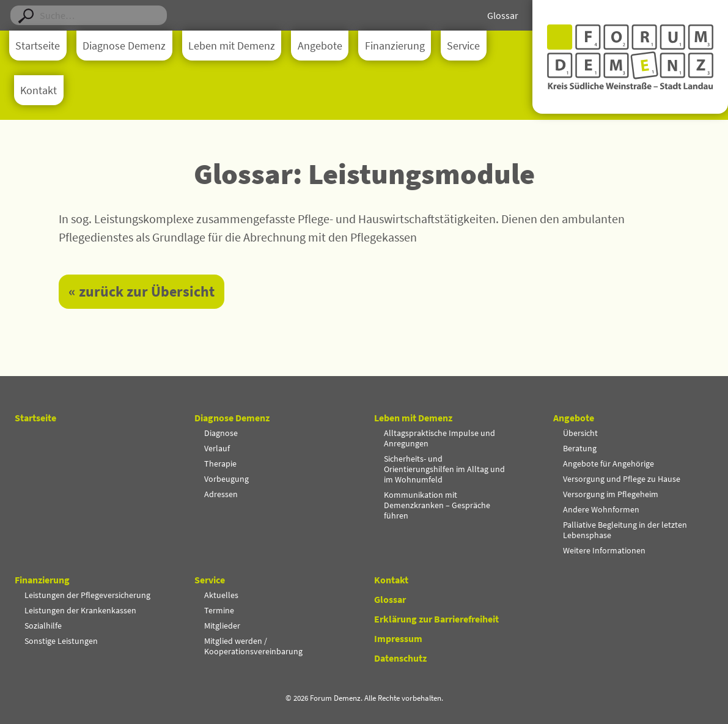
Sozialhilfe (43, 626)
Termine (219, 610)
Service (463, 46)
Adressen (221, 494)
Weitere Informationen (604, 550)
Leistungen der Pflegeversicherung (87, 595)
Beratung (580, 448)
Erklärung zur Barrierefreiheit (436, 619)
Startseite (38, 46)
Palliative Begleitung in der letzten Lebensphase (625, 530)
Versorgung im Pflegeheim (611, 494)
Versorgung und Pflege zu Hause (622, 479)
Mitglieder (222, 626)
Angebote (320, 46)
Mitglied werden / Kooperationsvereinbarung (253, 646)
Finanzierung (395, 46)
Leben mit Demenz (232, 46)
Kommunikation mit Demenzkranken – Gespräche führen (437, 505)
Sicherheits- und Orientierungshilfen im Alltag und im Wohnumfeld (444, 469)
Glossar (503, 15)
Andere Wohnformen (601, 509)
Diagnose (221, 433)
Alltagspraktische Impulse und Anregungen (439, 438)
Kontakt (39, 90)
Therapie (220, 464)
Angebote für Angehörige (609, 464)
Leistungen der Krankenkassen (80, 610)
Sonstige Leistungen (61, 641)
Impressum (398, 638)
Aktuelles (221, 595)
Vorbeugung (226, 479)
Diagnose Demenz (124, 46)
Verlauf (217, 448)
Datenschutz (400, 658)
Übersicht (580, 433)
